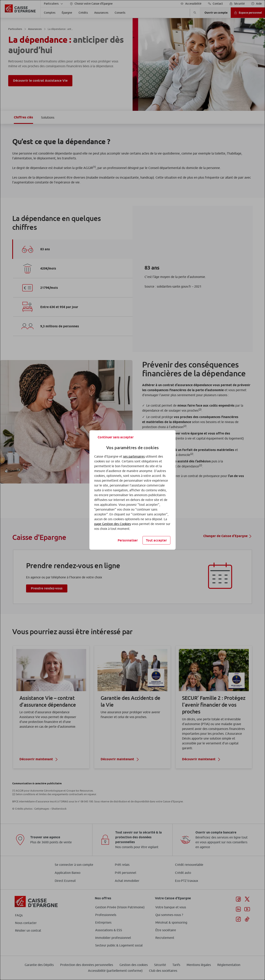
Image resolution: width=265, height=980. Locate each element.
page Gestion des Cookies (113, 524)
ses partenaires (134, 456)
